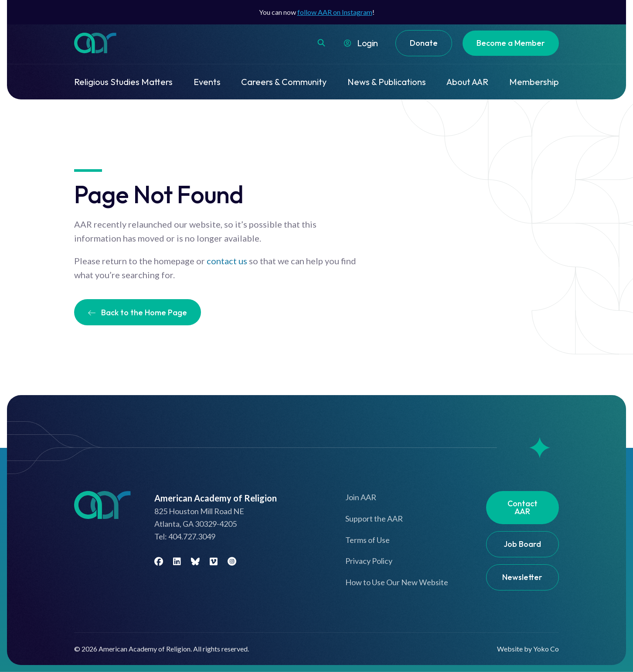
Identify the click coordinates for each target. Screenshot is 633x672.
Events (207, 82)
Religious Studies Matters (123, 82)
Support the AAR (374, 518)
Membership (534, 82)
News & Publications (387, 82)
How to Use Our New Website (397, 582)
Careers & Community (284, 82)
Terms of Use (368, 540)
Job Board (522, 544)
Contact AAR (522, 507)
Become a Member (511, 43)
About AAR (467, 82)
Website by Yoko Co (528, 649)
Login (368, 43)
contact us (227, 261)
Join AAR (361, 497)
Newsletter (522, 577)
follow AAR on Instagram (335, 12)
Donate (424, 43)
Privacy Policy (369, 561)
